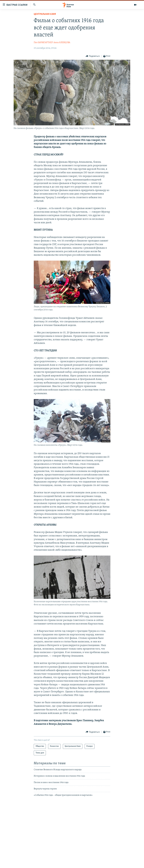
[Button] (93, 56)
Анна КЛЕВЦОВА (62, 43)
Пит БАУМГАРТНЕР (43, 43)
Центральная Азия (45, 14)
